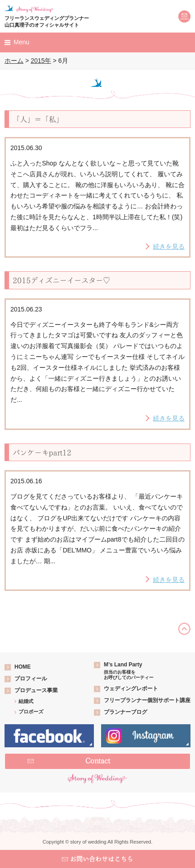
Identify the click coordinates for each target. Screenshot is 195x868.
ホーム (14, 61)
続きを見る (169, 246)
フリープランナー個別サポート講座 (147, 700)
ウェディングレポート (131, 689)
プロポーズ (31, 712)
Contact (98, 761)
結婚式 (26, 701)
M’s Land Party (129, 671)
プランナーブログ (125, 712)
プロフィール (31, 679)
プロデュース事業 (36, 690)
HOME (23, 667)
